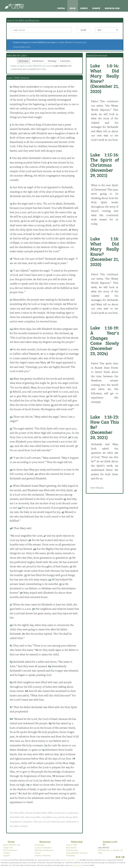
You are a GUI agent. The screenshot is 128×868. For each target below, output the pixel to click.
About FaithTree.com (12, 845)
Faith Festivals (72, 850)
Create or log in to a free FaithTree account (34, 42)
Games (38, 853)
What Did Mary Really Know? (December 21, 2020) (105, 78)
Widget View (8, 847)
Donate (96, 8)
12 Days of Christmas (43, 847)
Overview (23, 61)
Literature (65, 61)
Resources (45, 842)
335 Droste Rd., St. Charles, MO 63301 (110, 851)
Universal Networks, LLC (69, 860)
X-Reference (38, 61)
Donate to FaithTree (43, 855)
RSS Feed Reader (10, 850)
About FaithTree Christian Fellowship (77, 854)
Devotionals (40, 845)
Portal (61, 8)
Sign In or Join (112, 8)
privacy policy (77, 865)
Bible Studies (72, 847)
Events (84, 8)
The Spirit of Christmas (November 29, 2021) (105, 165)
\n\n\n (107, 30)
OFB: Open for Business (44, 850)
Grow (73, 8)
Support (6, 855)
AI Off (83, 30)
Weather (7, 853)
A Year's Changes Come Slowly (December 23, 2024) (105, 340)
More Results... (98, 488)
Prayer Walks (72, 845)
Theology (52, 61)
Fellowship (77, 842)
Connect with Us (110, 843)
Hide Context (22, 78)
